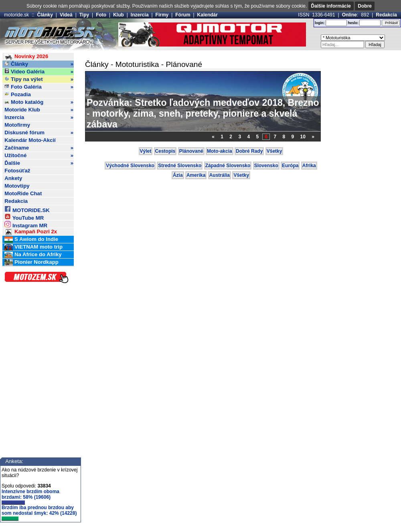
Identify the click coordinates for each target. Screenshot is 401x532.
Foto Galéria (39, 87)
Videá (66, 15)
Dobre (365, 6)
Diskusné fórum (39, 133)
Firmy (162, 15)
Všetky (274, 151)
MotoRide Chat (23, 193)
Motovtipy (17, 186)
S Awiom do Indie (31, 240)
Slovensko (266, 166)
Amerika (196, 175)
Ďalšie (39, 163)
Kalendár (208, 15)
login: (320, 23)
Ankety (13, 178)
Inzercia (140, 15)
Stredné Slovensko (180, 166)
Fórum (183, 15)
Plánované (191, 151)
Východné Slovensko (130, 166)
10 (303, 137)
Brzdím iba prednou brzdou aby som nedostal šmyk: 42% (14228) (39, 513)
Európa (290, 166)
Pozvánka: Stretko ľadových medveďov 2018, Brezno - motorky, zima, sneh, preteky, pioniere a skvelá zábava (203, 113)
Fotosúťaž (17, 171)
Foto (101, 15)
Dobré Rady (249, 151)
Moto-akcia (220, 151)
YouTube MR (24, 217)
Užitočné (39, 156)
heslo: (353, 23)
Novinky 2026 (26, 57)
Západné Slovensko (228, 166)
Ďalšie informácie (331, 6)
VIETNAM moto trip (33, 247)
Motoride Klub (39, 110)
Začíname (39, 148)
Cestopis (165, 151)
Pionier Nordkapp (31, 262)
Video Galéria (39, 72)
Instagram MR (26, 224)
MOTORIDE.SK (27, 209)
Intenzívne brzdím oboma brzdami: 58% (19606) (30, 497)
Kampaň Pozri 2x (31, 232)
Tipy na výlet (39, 79)
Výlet (146, 151)
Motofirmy (17, 125)
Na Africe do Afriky (33, 255)
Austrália (220, 175)
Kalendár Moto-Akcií (30, 140)
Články (45, 15)
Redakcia (386, 15)
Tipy (84, 15)
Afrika (309, 166)
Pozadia (18, 94)
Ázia (178, 175)
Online (349, 15)
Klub (118, 15)
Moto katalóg (39, 102)
